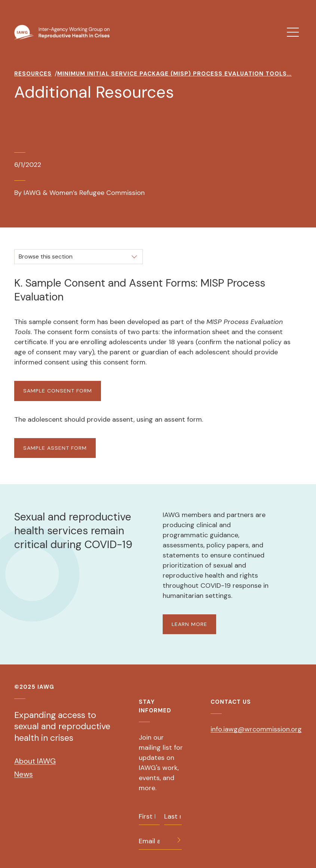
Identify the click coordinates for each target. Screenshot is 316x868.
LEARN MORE (189, 624)
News (24, 774)
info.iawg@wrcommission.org (256, 729)
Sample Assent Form (55, 448)
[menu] (293, 32)
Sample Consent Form (58, 391)
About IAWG (35, 761)
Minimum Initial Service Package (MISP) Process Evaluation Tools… (174, 74)
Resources (33, 74)
